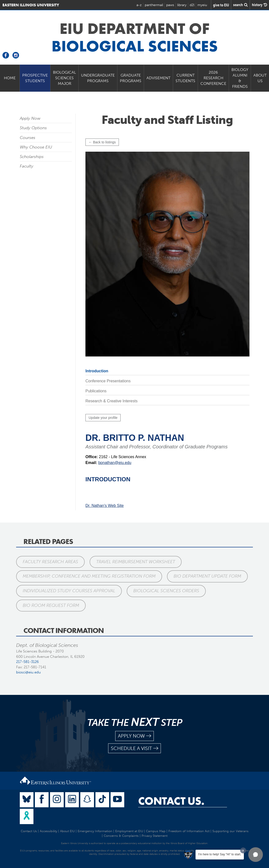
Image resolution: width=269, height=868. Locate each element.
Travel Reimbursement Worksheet (136, 562)
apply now (134, 736)
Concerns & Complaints (121, 836)
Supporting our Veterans (230, 831)
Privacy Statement (155, 836)
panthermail (154, 5)
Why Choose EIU (36, 147)
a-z (139, 5)
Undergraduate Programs (98, 78)
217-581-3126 (27, 662)
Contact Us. (171, 801)
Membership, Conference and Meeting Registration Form (89, 576)
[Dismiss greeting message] (243, 850)
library (182, 5)
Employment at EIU (129, 831)
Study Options (33, 128)
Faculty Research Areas (50, 562)
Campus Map (156, 831)
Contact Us (29, 831)
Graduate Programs (131, 78)
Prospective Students (35, 78)
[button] (256, 855)
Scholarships (32, 157)
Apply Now (30, 118)
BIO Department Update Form (207, 576)
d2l (192, 5)
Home (10, 78)
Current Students (185, 78)
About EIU (67, 831)
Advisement (158, 78)
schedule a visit (134, 748)
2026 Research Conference (213, 78)
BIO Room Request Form (51, 605)
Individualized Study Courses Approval (69, 591)
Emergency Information (95, 831)
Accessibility (48, 831)
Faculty (26, 166)
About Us (260, 78)
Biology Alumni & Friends (240, 78)
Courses (28, 138)
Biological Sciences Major (64, 78)
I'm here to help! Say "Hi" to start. (220, 854)
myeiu (202, 5)
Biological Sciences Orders (166, 591)
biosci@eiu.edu (28, 672)
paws (170, 5)
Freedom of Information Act (189, 831)
